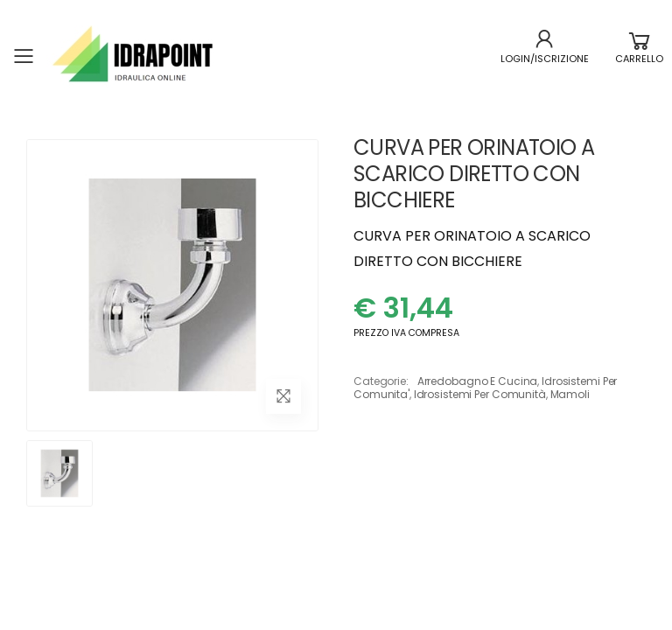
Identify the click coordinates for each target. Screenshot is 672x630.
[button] (639, 56)
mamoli (570, 394)
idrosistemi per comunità (480, 394)
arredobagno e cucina (478, 381)
